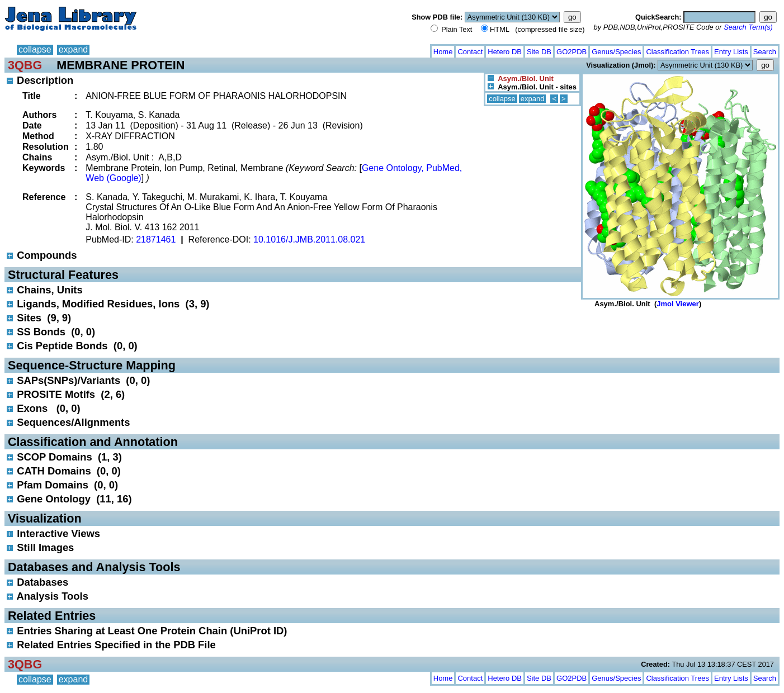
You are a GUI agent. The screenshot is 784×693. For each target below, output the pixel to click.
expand (74, 49)
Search (765, 52)
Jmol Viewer (678, 304)
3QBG (25, 65)
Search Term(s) (748, 27)
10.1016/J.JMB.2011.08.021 (309, 239)
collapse (35, 49)
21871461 (156, 239)
